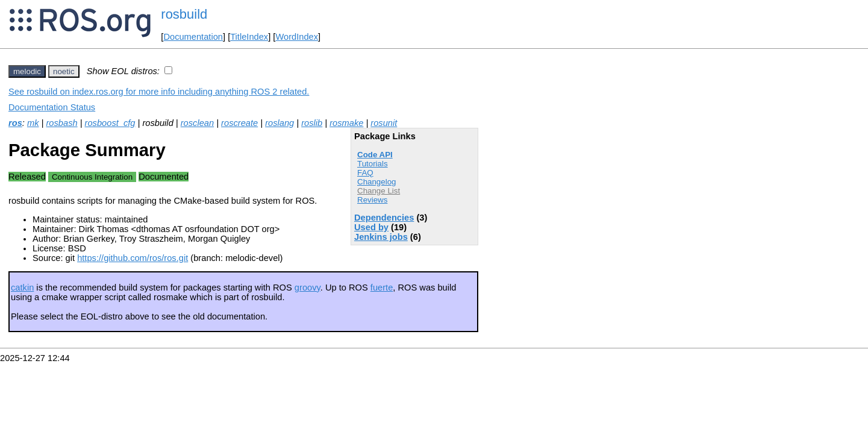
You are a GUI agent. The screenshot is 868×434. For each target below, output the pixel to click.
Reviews (372, 200)
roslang (279, 123)
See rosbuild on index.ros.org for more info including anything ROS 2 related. (159, 92)
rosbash (61, 123)
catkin (22, 288)
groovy (308, 288)
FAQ (365, 173)
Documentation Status (52, 107)
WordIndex (297, 37)
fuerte (382, 288)
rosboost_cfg (110, 123)
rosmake (346, 123)
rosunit (384, 123)
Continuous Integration (92, 177)
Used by (371, 227)
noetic (64, 71)
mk (33, 123)
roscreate (239, 123)
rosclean (197, 123)
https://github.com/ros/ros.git (133, 258)
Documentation (193, 37)
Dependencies (384, 218)
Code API (375, 155)
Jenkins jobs (381, 237)
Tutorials (373, 164)
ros (15, 123)
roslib (312, 123)
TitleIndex (249, 37)
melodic (27, 71)
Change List (379, 191)
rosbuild (184, 14)
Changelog (376, 182)
